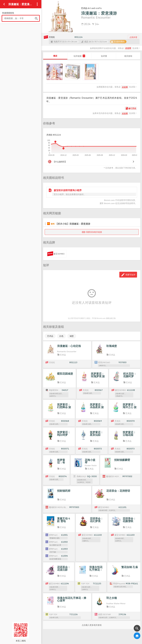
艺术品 (50, 336)
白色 (61, 336)
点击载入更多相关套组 (92, 625)
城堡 (72, 336)
